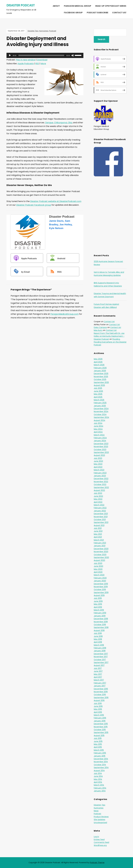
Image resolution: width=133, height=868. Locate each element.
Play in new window (26, 60)
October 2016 (100, 695)
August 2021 (99, 525)
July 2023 (98, 458)
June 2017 (98, 671)
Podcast (53, 31)
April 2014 (98, 782)
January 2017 (100, 686)
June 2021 (98, 531)
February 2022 (100, 508)
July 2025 (98, 388)
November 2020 (101, 552)
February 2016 (100, 718)
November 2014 (101, 762)
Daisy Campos (100, 327)
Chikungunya (61, 123)
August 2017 (99, 665)
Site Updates (99, 820)
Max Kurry (98, 330)
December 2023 (101, 444)
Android (56, 258)
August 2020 (99, 560)
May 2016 (98, 709)
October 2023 (100, 450)
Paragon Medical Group (78, 6)
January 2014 (100, 791)
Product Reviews (101, 817)
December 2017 (101, 654)
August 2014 (99, 771)
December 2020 (101, 549)
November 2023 (101, 447)
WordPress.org (100, 845)
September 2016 (101, 698)
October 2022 (100, 484)
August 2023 (99, 455)
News (96, 811)
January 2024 (100, 441)
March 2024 (99, 435)
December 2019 (101, 584)
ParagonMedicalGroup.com (64, 314)
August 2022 (99, 490)
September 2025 (101, 382)
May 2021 (98, 534)
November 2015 (101, 727)
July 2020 (98, 563)
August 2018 (99, 630)
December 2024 (101, 409)
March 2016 (99, 715)
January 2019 (100, 616)
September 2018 (101, 627)
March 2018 (99, 645)
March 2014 (99, 785)
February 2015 (100, 753)
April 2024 (98, 432)
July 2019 (98, 598)
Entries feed (99, 839)
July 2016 (98, 703)
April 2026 (98, 362)
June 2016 (98, 706)
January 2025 (100, 406)
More (43, 64)
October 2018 (100, 625)
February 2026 (100, 368)
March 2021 (99, 540)
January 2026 (100, 371)
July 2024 (98, 423)
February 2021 (100, 543)
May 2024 (98, 429)
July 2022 (98, 493)
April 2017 (98, 677)
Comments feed (101, 842)
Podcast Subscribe (97, 13)
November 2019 (101, 587)
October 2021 (100, 519)
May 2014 (98, 779)
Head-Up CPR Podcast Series (111, 6)
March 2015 (99, 750)
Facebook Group (73, 13)
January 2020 (100, 581)
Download (42, 60)
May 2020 (98, 569)
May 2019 (98, 604)
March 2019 (99, 610)
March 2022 (99, 505)
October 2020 (100, 555)
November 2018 (101, 622)
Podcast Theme (97, 863)
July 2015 (98, 738)
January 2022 (100, 511)
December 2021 (101, 514)
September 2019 (101, 592)
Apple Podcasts (26, 64)
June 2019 (98, 601)
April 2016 (98, 712)
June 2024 (99, 426)
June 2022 (98, 496)
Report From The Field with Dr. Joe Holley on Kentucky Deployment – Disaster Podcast (109, 336)
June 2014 (98, 776)
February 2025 (100, 403)
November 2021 (101, 517)
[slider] (41, 55)
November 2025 (101, 377)
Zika (70, 123)
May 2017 (98, 674)
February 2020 (100, 578)
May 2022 (98, 499)
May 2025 (98, 394)
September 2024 (101, 417)
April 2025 (98, 397)
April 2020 (98, 572)
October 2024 (100, 414)
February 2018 (100, 648)
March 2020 (99, 575)
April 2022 (98, 502)
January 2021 (100, 546)
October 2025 (100, 379)
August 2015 (99, 735)
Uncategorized (100, 823)
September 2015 (101, 732)
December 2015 (101, 724)
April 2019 (98, 607)
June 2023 (98, 461)
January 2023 (100, 476)
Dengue (49, 123)
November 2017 (101, 657)
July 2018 (98, 633)
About (56, 6)
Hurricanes (44, 31)
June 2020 (98, 566)
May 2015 (98, 744)
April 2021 (98, 537)
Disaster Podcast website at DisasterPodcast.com (56, 201)
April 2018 (98, 642)
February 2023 (100, 473)
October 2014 (100, 765)
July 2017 (98, 668)
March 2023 (99, 470)
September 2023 (101, 452)
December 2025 (101, 374)
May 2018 (98, 639)
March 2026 (99, 365)
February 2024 (100, 438)
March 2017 (99, 680)
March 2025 (99, 400)
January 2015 (100, 756)
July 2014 (98, 773)
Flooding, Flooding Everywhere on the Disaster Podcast (110, 342)
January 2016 (100, 721)
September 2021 (101, 522)
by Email (21, 272)
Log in (96, 837)
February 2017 (100, 683)
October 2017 (100, 660)
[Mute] (73, 55)
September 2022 (101, 487)
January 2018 (100, 651)
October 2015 (100, 730)
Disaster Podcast (21, 5)
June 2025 (98, 391)
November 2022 (101, 482)
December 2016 (101, 689)
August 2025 (99, 385)
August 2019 (99, 595)
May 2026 (98, 359)
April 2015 (98, 747)
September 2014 (101, 768)
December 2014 (101, 759)
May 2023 (98, 464)
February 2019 (100, 613)
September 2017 (101, 662)
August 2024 (99, 420)
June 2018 (98, 636)
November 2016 (101, 692)
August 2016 (99, 700)
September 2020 (101, 557)
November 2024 (101, 411)
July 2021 (98, 528)
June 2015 (98, 741)
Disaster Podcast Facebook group (34, 205)
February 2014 (100, 788)
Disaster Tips (33, 31)
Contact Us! (119, 13)
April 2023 (98, 467)
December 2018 (101, 619)
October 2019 (100, 589)
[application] (45, 55)
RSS (37, 64)
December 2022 (101, 479)
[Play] (10, 55)
